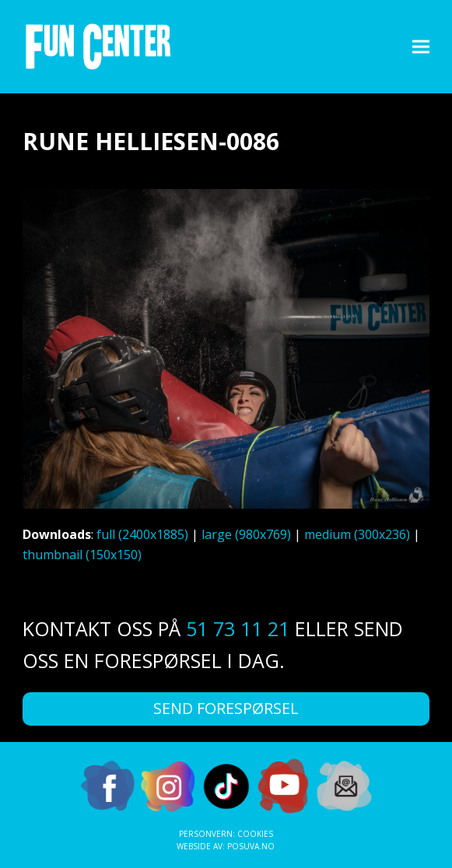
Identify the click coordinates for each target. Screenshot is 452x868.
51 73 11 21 (238, 628)
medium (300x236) (357, 534)
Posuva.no (251, 846)
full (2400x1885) (142, 534)
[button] (421, 46)
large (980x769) (246, 534)
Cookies (255, 834)
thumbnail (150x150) (82, 555)
